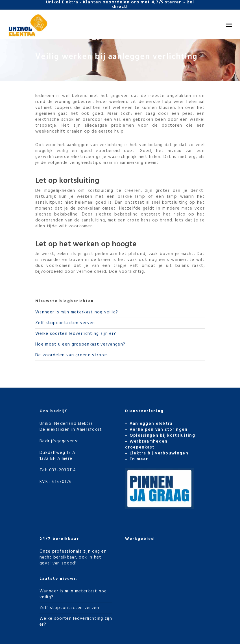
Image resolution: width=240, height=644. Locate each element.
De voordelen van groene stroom (72, 355)
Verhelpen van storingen (159, 430)
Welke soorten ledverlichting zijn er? (76, 334)
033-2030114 (63, 470)
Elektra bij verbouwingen (159, 453)
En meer (139, 459)
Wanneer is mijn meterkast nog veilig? (77, 312)
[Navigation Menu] (229, 25)
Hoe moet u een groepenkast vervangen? (80, 344)
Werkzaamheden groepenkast (146, 444)
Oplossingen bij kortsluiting (162, 436)
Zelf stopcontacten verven (65, 323)
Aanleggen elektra (151, 424)
